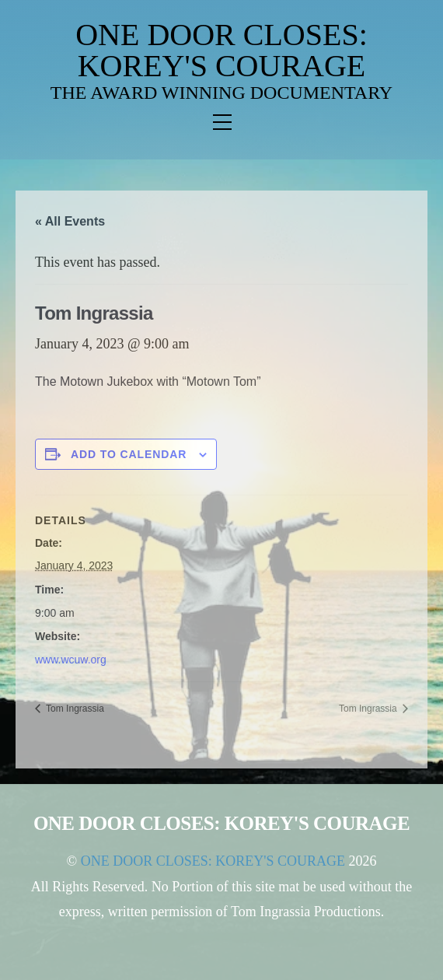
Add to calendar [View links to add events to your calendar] (129, 454)
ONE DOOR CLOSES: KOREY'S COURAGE (221, 50)
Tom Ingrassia (74, 709)
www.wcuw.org (71, 660)
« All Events (70, 221)
